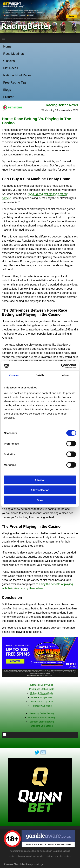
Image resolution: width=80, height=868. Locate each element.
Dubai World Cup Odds (42, 701)
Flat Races (11, 68)
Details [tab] (40, 375)
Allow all (40, 480)
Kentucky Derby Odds (42, 685)
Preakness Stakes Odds (42, 689)
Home (7, 46)
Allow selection (40, 490)
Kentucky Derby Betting (42, 713)
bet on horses (40, 851)
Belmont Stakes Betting (42, 722)
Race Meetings (14, 54)
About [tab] (66, 375)
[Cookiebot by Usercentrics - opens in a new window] (61, 366)
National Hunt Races (17, 75)
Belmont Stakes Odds (42, 693)
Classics (9, 61)
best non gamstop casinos (59, 856)
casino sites (38, 856)
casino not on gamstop (20, 856)
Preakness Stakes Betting (42, 718)
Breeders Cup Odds (42, 697)
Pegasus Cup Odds (42, 706)
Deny (40, 500)
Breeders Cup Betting (42, 726)
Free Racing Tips (15, 83)
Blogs (7, 90)
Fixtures (9, 97)
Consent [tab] (14, 375)
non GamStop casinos (21, 851)
